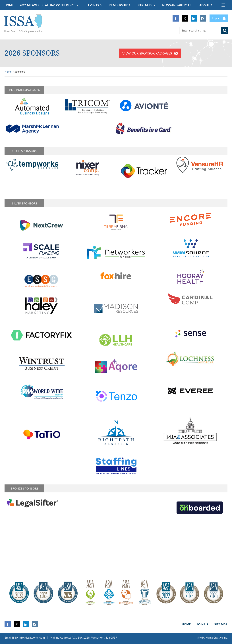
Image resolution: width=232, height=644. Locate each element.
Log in (216, 18)
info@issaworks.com (32, 637)
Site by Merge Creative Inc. (212, 638)
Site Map (221, 624)
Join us (202, 624)
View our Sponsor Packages (147, 53)
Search (225, 30)
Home (8, 72)
